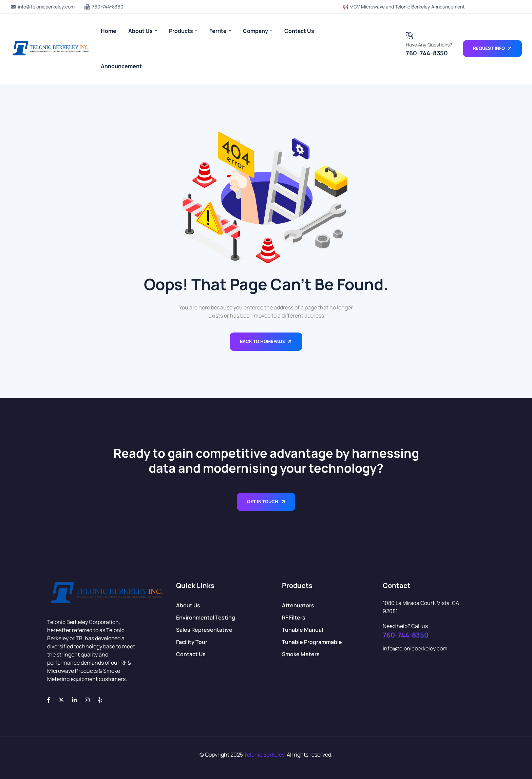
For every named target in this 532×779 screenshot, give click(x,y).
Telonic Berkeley (264, 755)
